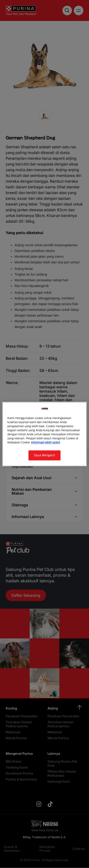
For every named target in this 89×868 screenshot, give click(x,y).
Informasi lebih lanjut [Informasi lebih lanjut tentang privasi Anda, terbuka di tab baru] (46, 442)
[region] (44, 434)
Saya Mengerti (44, 455)
